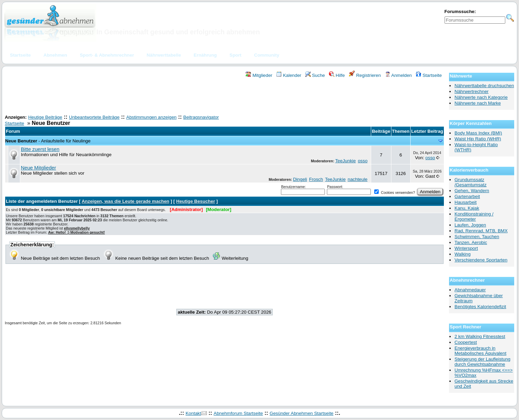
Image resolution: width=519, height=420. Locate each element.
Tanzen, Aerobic (471, 242)
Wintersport (466, 248)
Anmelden (398, 75)
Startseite (429, 75)
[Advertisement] (225, 97)
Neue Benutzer (21, 141)
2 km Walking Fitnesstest (480, 336)
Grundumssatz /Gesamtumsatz (470, 182)
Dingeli (300, 179)
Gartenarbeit (467, 196)
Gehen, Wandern (472, 191)
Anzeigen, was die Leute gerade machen (126, 201)
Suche (315, 75)
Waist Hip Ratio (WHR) (478, 139)
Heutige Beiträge (45, 117)
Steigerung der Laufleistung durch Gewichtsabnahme (482, 362)
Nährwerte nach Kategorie (481, 97)
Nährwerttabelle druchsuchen (484, 86)
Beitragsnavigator (201, 117)
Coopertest (466, 342)
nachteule (357, 179)
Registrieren (365, 75)
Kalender (289, 75)
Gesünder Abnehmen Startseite (302, 413)
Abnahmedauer (470, 290)
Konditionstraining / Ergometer (474, 217)
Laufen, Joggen (470, 225)
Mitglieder (259, 75)
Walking (463, 254)
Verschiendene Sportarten (481, 260)
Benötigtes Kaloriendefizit (480, 307)
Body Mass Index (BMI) (478, 133)
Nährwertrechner (471, 91)
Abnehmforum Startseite (238, 413)
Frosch (316, 179)
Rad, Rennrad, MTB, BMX (481, 231)
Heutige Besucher (196, 201)
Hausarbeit (465, 202)
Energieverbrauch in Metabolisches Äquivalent (480, 351)
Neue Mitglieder (39, 168)
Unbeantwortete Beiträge (94, 117)
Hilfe (337, 75)
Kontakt (193, 413)
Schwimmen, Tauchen (477, 237)
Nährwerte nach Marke (478, 103)
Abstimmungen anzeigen (151, 117)
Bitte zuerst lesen (40, 149)
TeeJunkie (345, 161)
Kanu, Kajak (467, 208)
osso (363, 161)
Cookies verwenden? (394, 192)
